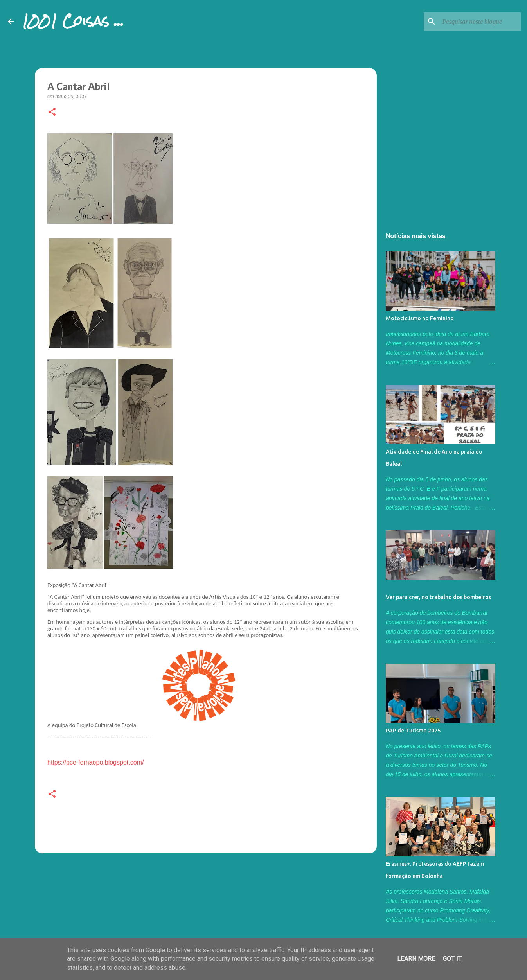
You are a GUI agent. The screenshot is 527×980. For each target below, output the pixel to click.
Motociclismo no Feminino (420, 318)
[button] (52, 112)
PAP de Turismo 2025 (413, 731)
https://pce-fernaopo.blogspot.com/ (95, 762)
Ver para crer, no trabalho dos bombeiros (438, 597)
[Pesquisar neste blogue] (480, 22)
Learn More (416, 959)
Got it (452, 959)
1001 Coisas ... (73, 21)
